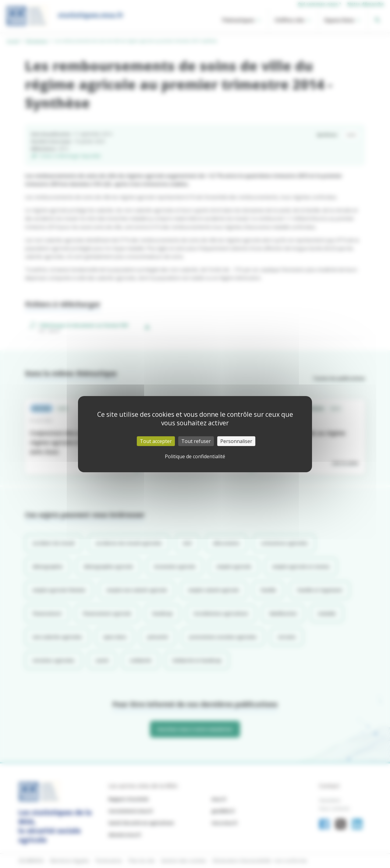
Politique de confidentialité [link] (195, 456)
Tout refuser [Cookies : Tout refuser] (196, 441)
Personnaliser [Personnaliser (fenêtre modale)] (236, 441)
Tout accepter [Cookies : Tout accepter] (156, 441)
